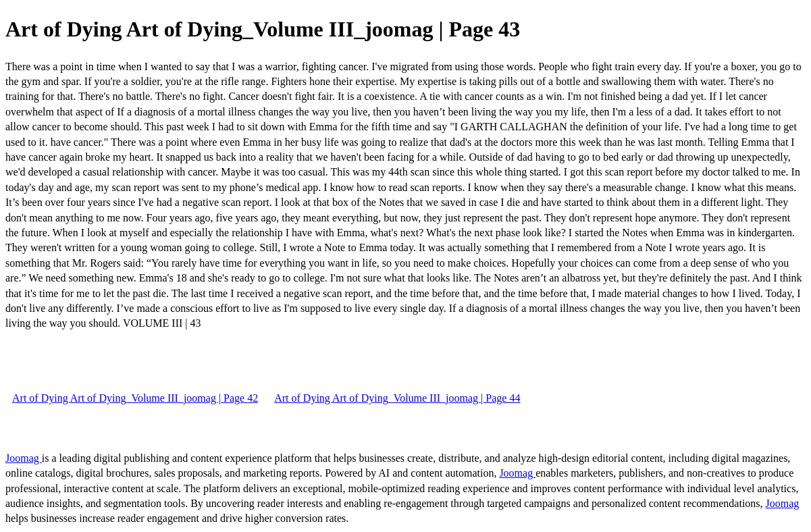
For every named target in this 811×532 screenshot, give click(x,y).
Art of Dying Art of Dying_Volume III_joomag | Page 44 (397, 398)
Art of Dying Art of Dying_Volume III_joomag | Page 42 (135, 398)
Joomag (24, 458)
